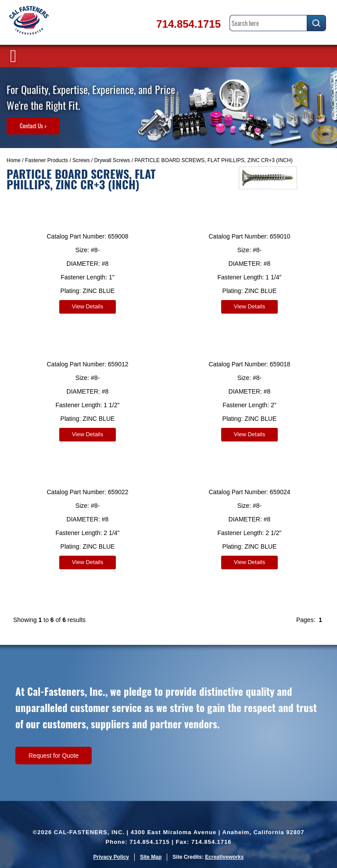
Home (14, 160)
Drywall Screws (112, 160)
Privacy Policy (111, 857)
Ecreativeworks (224, 857)
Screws (81, 160)
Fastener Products (47, 160)
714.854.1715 (188, 24)
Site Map (151, 857)
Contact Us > (33, 126)
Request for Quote (54, 756)
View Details (88, 306)
